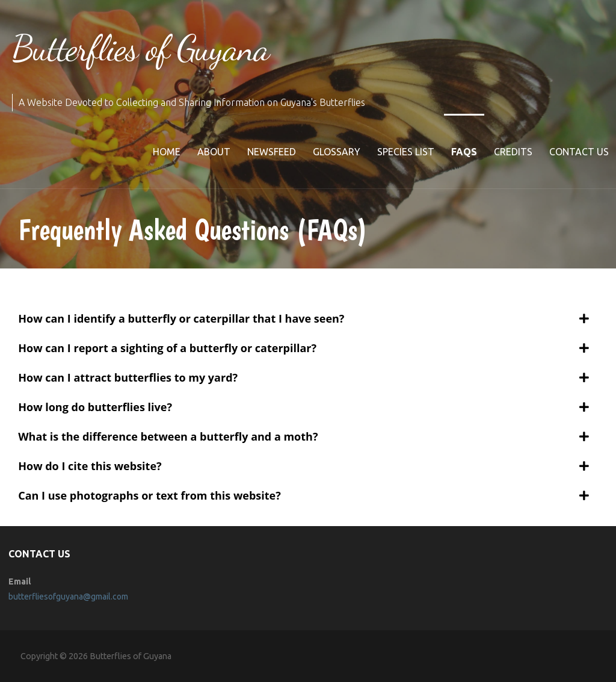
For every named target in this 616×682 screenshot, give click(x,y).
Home (167, 152)
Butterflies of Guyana (140, 48)
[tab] (303, 318)
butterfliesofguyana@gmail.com (68, 597)
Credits (513, 152)
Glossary (337, 152)
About (214, 152)
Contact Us (579, 152)
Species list (406, 152)
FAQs (464, 152)
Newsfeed (272, 152)
